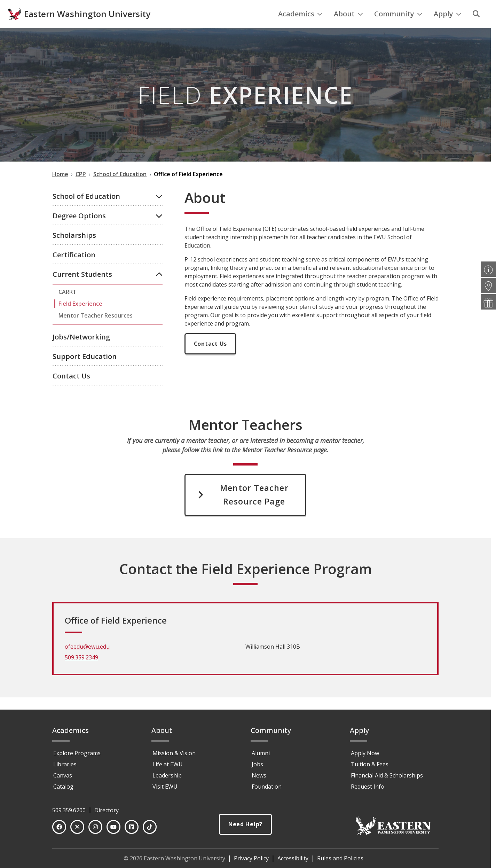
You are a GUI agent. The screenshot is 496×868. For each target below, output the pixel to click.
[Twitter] (77, 830)
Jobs (257, 767)
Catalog (63, 790)
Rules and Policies (340, 862)
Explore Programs (77, 756)
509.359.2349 (81, 673)
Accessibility (293, 862)
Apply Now (365, 756)
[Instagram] (95, 830)
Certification (74, 269)
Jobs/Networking (81, 351)
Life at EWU (168, 767)
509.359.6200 (69, 813)
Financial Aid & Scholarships (387, 779)
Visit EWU (165, 790)
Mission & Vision (174, 756)
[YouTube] (113, 830)
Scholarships (74, 249)
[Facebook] (59, 830)
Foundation (267, 790)
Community (398, 28)
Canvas (63, 779)
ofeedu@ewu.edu (87, 662)
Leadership (167, 779)
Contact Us (71, 390)
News (259, 779)
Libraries (65, 767)
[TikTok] (150, 830)
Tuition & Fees (370, 767)
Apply (448, 28)
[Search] (476, 28)
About (348, 28)
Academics (300, 28)
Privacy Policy (251, 862)
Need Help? (245, 828)
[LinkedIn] (132, 830)
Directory (107, 813)
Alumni (261, 756)
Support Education (85, 371)
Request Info (368, 790)
